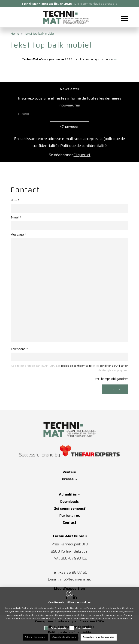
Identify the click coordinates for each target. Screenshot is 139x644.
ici (116, 4)
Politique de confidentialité (83, 146)
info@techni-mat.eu (75, 579)
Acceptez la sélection (64, 637)
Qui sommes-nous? (70, 508)
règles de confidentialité (76, 366)
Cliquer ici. (82, 155)
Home (15, 33)
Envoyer (115, 389)
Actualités (68, 494)
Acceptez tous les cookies (99, 637)
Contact (70, 522)
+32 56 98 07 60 (73, 572)
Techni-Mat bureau (70, 536)
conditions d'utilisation (114, 366)
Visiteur (69, 472)
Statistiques (84, 628)
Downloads (69, 501)
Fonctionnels (58, 628)
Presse (68, 479)
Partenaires (70, 516)
